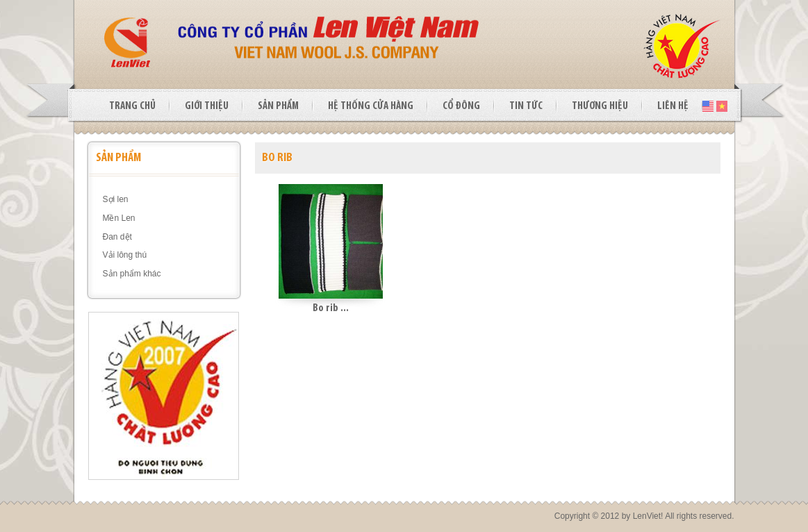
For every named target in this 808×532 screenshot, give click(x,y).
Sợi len (116, 199)
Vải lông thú (125, 255)
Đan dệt (117, 237)
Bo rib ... (331, 308)
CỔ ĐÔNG (461, 106)
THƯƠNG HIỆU (600, 106)
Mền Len (119, 218)
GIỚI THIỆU (207, 106)
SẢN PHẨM (278, 106)
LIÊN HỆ (673, 106)
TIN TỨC (526, 106)
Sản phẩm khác (132, 274)
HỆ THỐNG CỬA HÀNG (371, 106)
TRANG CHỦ (132, 106)
